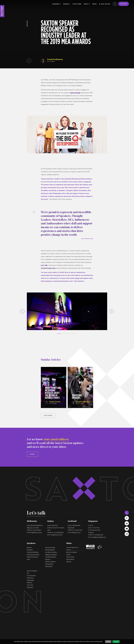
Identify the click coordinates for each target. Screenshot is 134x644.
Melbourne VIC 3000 (33, 528)
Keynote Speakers (32, 571)
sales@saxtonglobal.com (99, 537)
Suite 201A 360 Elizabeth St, (35, 525)
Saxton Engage (75, 93)
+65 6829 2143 (99, 535)
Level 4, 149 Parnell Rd (74, 525)
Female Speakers (50, 550)
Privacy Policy (70, 557)
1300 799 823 (105, 4)
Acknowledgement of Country (72, 549)
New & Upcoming (50, 547)
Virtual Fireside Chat (48, 268)
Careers (68, 555)
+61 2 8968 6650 (59, 532)
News (95, 4)
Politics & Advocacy (33, 557)
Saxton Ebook (70, 559)
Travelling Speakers (51, 557)
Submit (32, 454)
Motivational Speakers (33, 555)
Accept (116, 642)
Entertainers (30, 578)
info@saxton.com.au (36, 532)
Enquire (124, 4)
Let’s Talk (44, 265)
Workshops (30, 587)
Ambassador (30, 580)
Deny (108, 642)
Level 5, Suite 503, (52, 525)
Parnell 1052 (71, 528)
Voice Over (77, 4)
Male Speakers (49, 564)
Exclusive (48, 559)
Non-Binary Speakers (51, 552)
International (49, 566)
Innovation (30, 550)
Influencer (30, 582)
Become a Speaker (72, 552)
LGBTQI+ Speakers (50, 562)
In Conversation (31, 575)
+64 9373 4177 (78, 530)
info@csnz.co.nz (76, 532)
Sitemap (69, 562)
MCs (28, 573)
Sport (28, 559)
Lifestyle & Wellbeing (33, 552)
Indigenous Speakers (51, 555)
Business (29, 547)
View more (48, 415)
